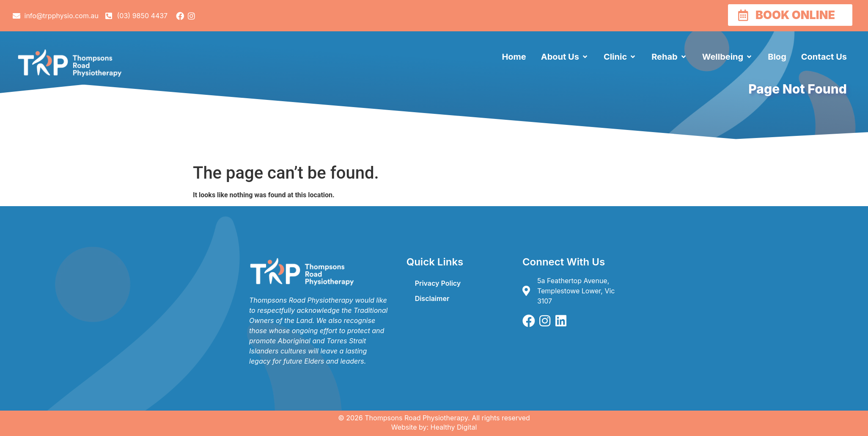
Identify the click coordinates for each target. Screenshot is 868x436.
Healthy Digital (454, 427)
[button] (565, 57)
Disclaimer (432, 298)
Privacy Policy (438, 283)
